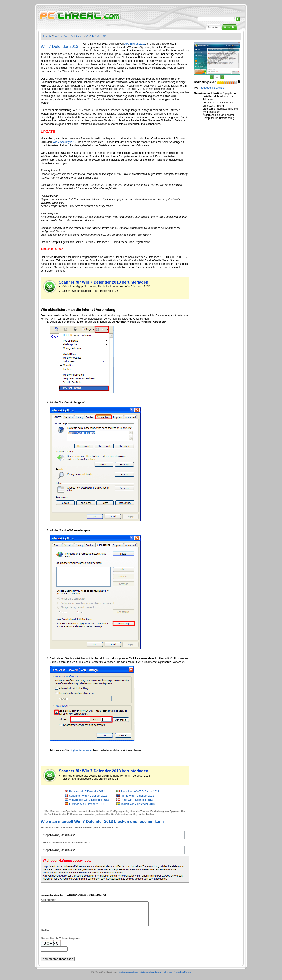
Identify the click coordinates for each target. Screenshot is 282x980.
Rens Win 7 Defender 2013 (137, 800)
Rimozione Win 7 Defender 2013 (140, 792)
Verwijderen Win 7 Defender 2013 (89, 800)
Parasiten (213, 28)
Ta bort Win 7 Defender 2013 (138, 804)
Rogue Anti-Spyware (74, 36)
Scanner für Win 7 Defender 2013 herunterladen (104, 282)
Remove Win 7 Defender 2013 (87, 792)
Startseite (229, 28)
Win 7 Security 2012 (64, 142)
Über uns (168, 976)
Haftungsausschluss (129, 976)
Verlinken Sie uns (183, 976)
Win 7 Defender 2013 (96, 36)
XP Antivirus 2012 (135, 44)
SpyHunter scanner (81, 750)
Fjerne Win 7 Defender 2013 (138, 796)
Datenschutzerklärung (151, 976)
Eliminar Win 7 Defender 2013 (87, 804)
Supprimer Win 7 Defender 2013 (88, 796)
